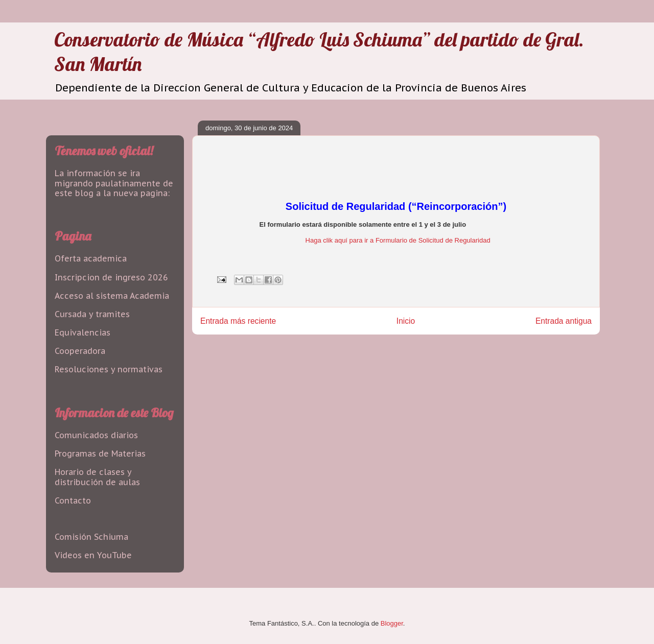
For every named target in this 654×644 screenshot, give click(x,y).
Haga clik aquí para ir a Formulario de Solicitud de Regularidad (398, 240)
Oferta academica (91, 258)
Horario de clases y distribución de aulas (97, 477)
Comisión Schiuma (91, 537)
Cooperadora (80, 351)
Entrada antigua (564, 321)
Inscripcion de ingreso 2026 (111, 277)
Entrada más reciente (238, 321)
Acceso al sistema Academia (112, 296)
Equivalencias (83, 332)
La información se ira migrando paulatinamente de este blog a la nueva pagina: (114, 183)
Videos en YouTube (93, 555)
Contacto (73, 500)
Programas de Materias (100, 454)
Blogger (392, 623)
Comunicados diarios (96, 435)
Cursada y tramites (92, 314)
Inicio (406, 321)
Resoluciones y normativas (109, 369)
